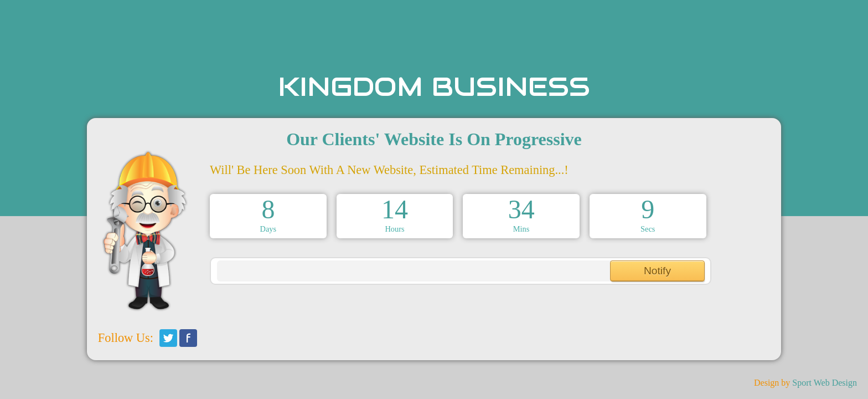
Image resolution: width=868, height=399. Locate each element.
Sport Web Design (825, 383)
